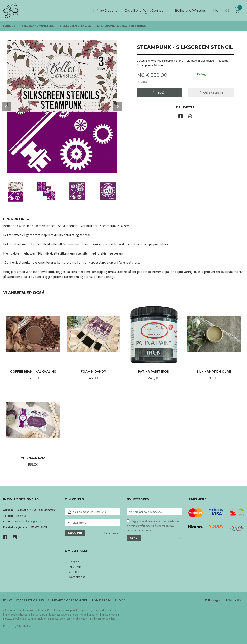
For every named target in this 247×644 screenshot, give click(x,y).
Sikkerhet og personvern (68, 600)
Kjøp (160, 93)
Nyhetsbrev (102, 600)
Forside (74, 562)
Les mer (178, 538)
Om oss (74, 572)
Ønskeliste (211, 93)
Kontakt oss (77, 577)
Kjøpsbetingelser (30, 600)
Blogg (120, 600)
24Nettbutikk (24, 626)
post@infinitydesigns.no (27, 521)
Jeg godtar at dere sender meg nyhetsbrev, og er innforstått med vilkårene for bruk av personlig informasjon (153, 526)
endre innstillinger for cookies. (98, 619)
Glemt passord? (112, 533)
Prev (6, 107)
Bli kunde (75, 567)
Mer (216, 11)
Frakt (8, 600)
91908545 (21, 516)
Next (117, 107)
